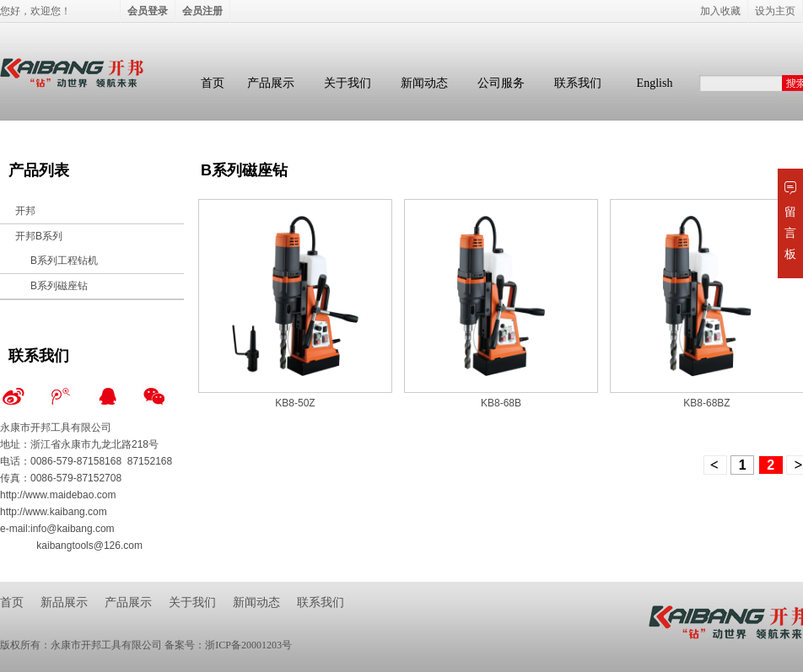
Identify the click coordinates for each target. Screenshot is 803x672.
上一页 (715, 465)
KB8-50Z (295, 403)
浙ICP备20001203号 (248, 645)
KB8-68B (501, 403)
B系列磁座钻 (59, 286)
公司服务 (501, 83)
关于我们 (348, 83)
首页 (213, 83)
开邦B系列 (39, 236)
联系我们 (578, 83)
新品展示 (64, 602)
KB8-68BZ (706, 403)
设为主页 (775, 11)
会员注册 (202, 11)
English (655, 83)
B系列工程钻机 (64, 261)
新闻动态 (424, 83)
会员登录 (148, 11)
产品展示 (271, 83)
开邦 (25, 211)
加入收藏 (720, 11)
